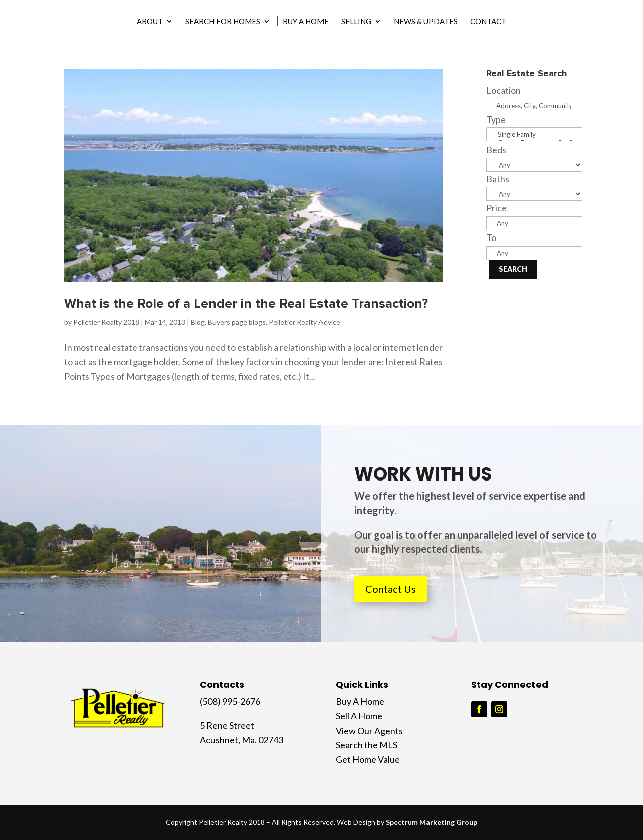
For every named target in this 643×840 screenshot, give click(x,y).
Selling (356, 22)
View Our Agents (369, 731)
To (491, 237)
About (150, 22)
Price (497, 208)
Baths (498, 179)
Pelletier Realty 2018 (106, 322)
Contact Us (391, 589)
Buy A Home (306, 22)
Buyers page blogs (237, 322)
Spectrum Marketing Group (432, 822)
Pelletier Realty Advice (304, 322)
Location (504, 90)
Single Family (534, 134)
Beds (496, 150)
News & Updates (426, 22)
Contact (488, 22)
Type (496, 119)
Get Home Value (368, 759)
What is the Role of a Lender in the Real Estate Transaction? (246, 304)
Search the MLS (366, 745)
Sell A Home (359, 716)
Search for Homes (223, 22)
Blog (198, 322)
